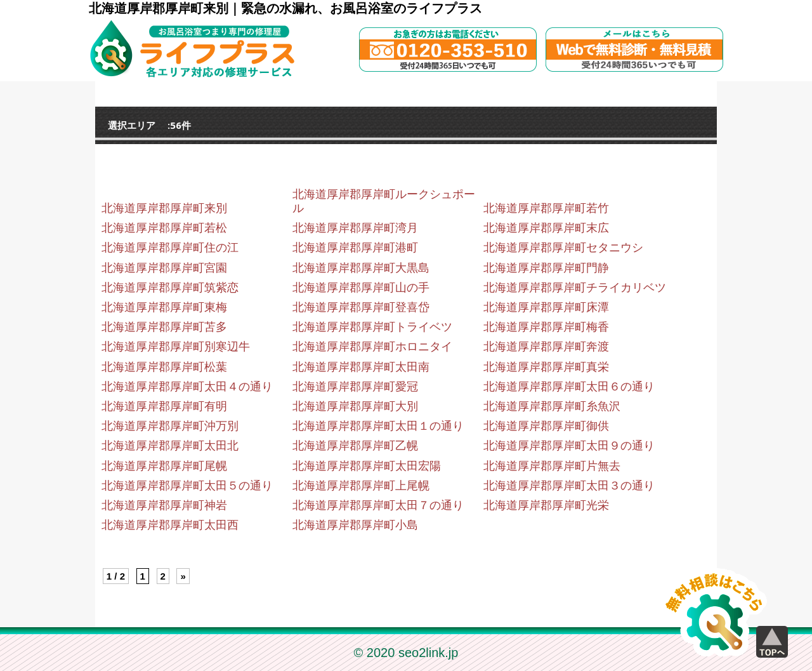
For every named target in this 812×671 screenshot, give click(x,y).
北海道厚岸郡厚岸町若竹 (546, 208)
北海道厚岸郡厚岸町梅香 (546, 327)
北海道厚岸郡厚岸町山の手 (361, 288)
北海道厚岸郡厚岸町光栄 (546, 505)
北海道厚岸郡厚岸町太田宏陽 (367, 466)
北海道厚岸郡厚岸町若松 (164, 228)
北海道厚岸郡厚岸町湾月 (355, 228)
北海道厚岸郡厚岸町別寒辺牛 (176, 347)
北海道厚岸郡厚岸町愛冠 (355, 387)
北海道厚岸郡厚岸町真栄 (546, 367)
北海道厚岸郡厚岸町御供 (546, 426)
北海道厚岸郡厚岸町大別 (355, 406)
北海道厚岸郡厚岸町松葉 (164, 367)
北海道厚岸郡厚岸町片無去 (552, 466)
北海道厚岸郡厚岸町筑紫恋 (170, 288)
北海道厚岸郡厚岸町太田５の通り (187, 486)
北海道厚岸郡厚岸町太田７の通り (378, 505)
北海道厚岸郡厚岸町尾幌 (164, 466)
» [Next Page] (183, 576)
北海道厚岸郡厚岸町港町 (355, 248)
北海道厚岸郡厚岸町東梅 (164, 307)
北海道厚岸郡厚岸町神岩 (164, 505)
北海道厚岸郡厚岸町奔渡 (546, 347)
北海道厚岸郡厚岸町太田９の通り (569, 446)
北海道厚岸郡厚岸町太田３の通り (569, 486)
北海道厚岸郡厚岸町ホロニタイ (372, 347)
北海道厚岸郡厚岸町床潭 (546, 307)
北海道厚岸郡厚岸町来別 (164, 208)
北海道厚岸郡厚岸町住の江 (170, 248)
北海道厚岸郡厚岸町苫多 (164, 327)
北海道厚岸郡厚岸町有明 (164, 406)
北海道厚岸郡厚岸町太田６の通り (569, 387)
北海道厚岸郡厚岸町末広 (546, 228)
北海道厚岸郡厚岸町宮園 (164, 268)
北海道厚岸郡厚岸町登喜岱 (361, 307)
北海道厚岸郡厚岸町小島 (355, 525)
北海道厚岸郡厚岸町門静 (546, 268)
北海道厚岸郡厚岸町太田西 (170, 525)
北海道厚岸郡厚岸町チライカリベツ (575, 288)
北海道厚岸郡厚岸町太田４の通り (187, 387)
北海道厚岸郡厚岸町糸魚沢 (552, 406)
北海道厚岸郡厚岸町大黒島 (361, 268)
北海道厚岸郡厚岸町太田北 (170, 446)
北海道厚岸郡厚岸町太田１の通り (378, 426)
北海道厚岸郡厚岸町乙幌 (355, 446)
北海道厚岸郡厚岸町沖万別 (170, 426)
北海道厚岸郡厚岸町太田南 (361, 367)
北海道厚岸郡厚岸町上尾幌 (361, 486)
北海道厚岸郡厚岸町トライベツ (372, 327)
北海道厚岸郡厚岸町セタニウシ (563, 248)
